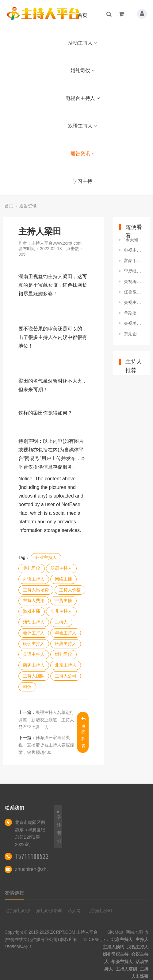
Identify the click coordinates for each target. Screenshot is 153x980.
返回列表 (83, 732)
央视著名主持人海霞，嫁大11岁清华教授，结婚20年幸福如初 (134, 281)
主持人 (61, 622)
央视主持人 (138, 947)
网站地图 (134, 932)
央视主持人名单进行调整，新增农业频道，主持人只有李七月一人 (46, 720)
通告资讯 (83, 153)
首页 (82, 15)
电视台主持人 (83, 98)
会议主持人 (34, 633)
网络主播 (63, 579)
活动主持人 (83, 43)
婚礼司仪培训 (49, 911)
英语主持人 (34, 654)
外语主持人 (34, 579)
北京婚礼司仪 (17, 911)
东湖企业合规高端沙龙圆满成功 (134, 334)
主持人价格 (70, 590)
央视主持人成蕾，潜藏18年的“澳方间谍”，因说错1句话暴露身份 (134, 302)
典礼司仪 (32, 568)
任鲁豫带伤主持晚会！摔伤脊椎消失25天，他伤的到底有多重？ (134, 292)
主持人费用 (34, 600)
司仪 (27, 687)
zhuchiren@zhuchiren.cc (42, 869)
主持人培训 (126, 969)
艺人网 (74, 911)
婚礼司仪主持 (116, 954)
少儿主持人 (61, 611)
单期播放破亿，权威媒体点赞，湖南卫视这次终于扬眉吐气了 (134, 313)
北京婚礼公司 (99, 911)
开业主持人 (46, 557)
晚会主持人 (34, 643)
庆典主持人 (66, 643)
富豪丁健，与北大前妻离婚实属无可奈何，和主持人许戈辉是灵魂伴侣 (134, 261)
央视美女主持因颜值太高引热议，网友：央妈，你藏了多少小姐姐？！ (134, 323)
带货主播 (63, 600)
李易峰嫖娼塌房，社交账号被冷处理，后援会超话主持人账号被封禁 (134, 271)
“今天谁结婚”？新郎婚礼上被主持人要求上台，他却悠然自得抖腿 (134, 240)
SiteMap (115, 932)
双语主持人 (83, 126)
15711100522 (32, 856)
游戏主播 (32, 611)
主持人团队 (34, 676)
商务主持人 (34, 665)
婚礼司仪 (83, 71)
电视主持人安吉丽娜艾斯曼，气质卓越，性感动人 (134, 250)
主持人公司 (66, 676)
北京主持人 (66, 665)
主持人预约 (113, 947)
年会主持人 (66, 633)
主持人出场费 (36, 590)
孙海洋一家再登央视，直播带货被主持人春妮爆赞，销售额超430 (46, 745)
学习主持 (82, 181)
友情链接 (14, 893)
